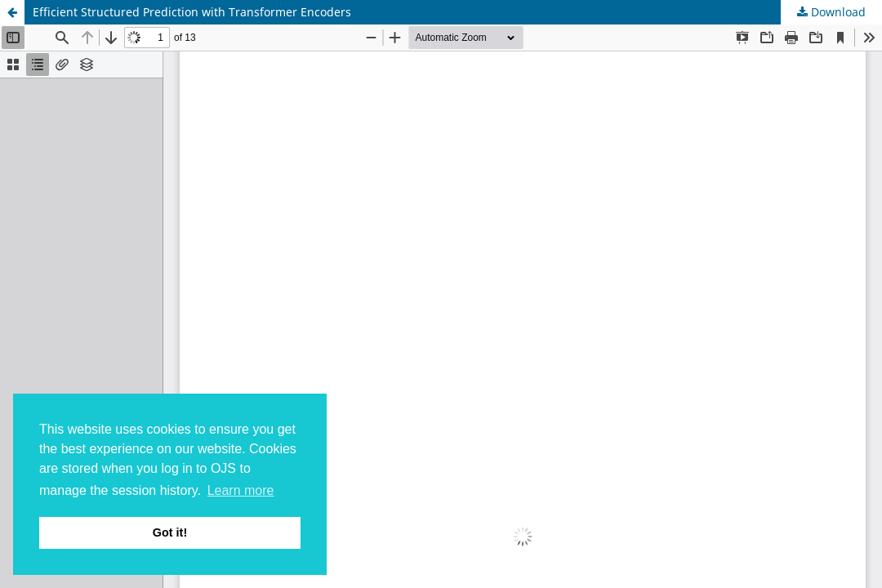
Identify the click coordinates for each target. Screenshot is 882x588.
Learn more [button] (241, 490)
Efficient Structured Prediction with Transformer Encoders (192, 12)
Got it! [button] (170, 532)
